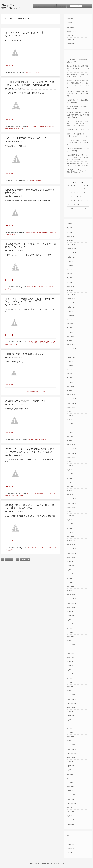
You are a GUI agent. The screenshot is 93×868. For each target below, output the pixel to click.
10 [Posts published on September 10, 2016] (84, 193)
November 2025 (71, 253)
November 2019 (71, 553)
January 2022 (71, 445)
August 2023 (70, 365)
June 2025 (70, 274)
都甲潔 (12, 550)
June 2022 (70, 424)
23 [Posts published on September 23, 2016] (81, 201)
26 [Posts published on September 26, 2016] (68, 205)
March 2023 (70, 386)
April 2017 (70, 682)
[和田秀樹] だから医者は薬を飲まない (24, 354)
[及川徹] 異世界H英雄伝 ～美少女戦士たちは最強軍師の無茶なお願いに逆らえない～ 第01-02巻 (78, 115)
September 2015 (72, 762)
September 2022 (72, 411)
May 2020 (69, 528)
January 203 (70, 812)
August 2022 (70, 416)
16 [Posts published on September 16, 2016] (81, 197)
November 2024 (71, 303)
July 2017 (69, 670)
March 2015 (70, 787)
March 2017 (70, 687)
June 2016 (70, 724)
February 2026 (71, 240)
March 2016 (70, 737)
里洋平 (16, 128)
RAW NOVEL (71, 40)
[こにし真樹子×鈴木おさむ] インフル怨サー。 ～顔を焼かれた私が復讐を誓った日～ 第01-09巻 (77, 157)
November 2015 (71, 753)
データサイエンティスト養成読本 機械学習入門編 (40, 126)
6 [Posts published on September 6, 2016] (71, 193)
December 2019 (71, 549)
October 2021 (71, 457)
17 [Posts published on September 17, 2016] (84, 197)
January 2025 (71, 295)
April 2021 (70, 482)
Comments (71, 848)
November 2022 (71, 403)
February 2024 (71, 340)
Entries (70, 844)
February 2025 (71, 290)
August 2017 (70, 666)
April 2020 (70, 532)
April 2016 (70, 732)
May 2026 (69, 228)
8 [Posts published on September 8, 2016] (78, 193)
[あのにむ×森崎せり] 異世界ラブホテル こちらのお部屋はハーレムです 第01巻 (78, 68)
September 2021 (72, 461)
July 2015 (69, 770)
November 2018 (71, 603)
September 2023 (72, 361)
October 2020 (71, 507)
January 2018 (71, 645)
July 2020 (69, 520)
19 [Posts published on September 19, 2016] (68, 201)
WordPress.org (71, 852)
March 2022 (70, 436)
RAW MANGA (15, 73)
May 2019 (69, 578)
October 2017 (71, 657)
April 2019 (70, 582)
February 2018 (71, 641)
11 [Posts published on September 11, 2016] (88, 193)
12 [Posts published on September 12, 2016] (68, 197)
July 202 (69, 816)
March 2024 (70, 336)
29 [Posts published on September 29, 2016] (78, 205)
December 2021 (71, 449)
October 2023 (71, 357)
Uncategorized (71, 44)
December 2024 (71, 299)
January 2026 (71, 245)
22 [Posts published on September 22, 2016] (78, 201)
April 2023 (70, 382)
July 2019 (69, 570)
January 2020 (71, 545)
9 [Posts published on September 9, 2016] (81, 193)
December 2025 (71, 249)
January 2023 (71, 395)
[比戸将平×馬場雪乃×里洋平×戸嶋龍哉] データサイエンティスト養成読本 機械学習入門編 (30, 84)
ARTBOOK (70, 23)
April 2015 (70, 782)
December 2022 (71, 399)
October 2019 (71, 557)
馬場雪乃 (20, 128)
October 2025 (71, 257)
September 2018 (72, 611)
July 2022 (69, 420)
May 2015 (69, 778)
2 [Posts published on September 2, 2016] (81, 189)
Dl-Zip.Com (9, 5)
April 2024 (70, 332)
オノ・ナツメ (29, 73)
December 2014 (71, 799)
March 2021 (70, 486)
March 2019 (70, 586)
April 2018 (70, 632)
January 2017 (71, 695)
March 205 (70, 807)
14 (18, 559)
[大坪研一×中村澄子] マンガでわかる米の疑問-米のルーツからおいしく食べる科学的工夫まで (30, 450)
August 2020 (70, 516)
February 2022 (71, 440)
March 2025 (70, 286)
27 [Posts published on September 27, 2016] (71, 205)
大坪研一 (21, 495)
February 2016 (71, 741)
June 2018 (70, 624)
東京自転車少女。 (37, 180)
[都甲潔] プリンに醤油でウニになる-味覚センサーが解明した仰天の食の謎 (30, 506)
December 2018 (71, 599)
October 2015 (71, 757)
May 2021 (69, 478)
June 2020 (70, 524)
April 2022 (70, 432)
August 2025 (70, 265)
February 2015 (71, 791)
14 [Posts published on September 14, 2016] (75, 197)
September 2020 (72, 511)
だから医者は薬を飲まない (34, 391)
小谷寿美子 (16, 344)
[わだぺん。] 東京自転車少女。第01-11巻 (26, 138)
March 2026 (70, 236)
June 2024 (70, 324)
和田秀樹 (44, 391)
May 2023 (69, 378)
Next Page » (25, 559)
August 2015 (70, 766)
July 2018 (69, 620)
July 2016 (69, 720)
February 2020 (71, 541)
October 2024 (71, 307)
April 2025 (70, 282)
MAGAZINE (70, 27)
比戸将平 (11, 128)
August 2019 (70, 566)
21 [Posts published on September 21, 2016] (75, 201)
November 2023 (71, 353)
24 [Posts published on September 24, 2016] (84, 201)
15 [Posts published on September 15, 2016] (78, 197)
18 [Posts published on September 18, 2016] (88, 197)
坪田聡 (29, 439)
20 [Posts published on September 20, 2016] (71, 201)
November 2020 (71, 503)
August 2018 (70, 616)
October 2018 (71, 607)
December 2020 (71, 499)
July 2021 (69, 470)
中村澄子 (16, 495)
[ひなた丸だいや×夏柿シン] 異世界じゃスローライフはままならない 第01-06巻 (78, 94)
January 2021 (71, 495)
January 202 (70, 820)
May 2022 (69, 428)
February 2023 (71, 390)
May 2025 (69, 278)
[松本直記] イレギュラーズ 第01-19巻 (78, 130)
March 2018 (70, 637)
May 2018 (69, 628)
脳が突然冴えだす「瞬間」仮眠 (39, 439)
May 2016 (69, 728)
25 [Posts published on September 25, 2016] (88, 201)
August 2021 (70, 466)
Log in (68, 840)
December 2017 (71, 649)
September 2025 (72, 261)
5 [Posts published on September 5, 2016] (68, 193)
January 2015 (71, 795)
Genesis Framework (46, 864)
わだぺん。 (29, 180)
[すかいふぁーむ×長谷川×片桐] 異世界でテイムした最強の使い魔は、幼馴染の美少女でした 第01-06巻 (78, 123)
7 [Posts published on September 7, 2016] (75, 193)
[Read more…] (9, 66)
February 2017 (71, 691)
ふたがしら (36, 73)
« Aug (71, 208)
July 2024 (69, 320)
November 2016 (71, 703)
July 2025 (69, 270)
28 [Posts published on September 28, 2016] (75, 205)
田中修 (9, 289)
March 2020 (70, 536)
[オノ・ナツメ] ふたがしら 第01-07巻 (24, 32)
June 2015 (70, 774)
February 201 (71, 824)
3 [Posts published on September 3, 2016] (84, 189)
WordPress (56, 864)
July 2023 (69, 370)
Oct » (84, 208)
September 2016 (72, 712)
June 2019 (70, 574)
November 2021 (71, 453)
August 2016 (70, 716)
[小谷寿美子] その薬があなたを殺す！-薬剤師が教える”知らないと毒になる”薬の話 (29, 300)
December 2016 (71, 699)
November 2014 (71, 803)
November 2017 (71, 653)
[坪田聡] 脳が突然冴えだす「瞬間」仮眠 (25, 401)
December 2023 (71, 349)
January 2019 (71, 595)
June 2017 (70, 674)
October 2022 (71, 407)
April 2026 (70, 232)
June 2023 (70, 374)
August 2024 (70, 315)
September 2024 (72, 311)
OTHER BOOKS (16, 126)
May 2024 (69, 328)
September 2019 (72, 561)
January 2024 (71, 345)
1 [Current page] (3, 559)
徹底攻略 (28, 232)
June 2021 (70, 474)
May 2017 (69, 678)
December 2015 (71, 749)
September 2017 (72, 661)
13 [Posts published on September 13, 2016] (71, 197)
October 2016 (71, 707)
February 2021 (71, 491)
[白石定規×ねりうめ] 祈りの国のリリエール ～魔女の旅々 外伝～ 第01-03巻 (77, 142)
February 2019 (71, 591)
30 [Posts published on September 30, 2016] (81, 205)
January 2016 (71, 745)
